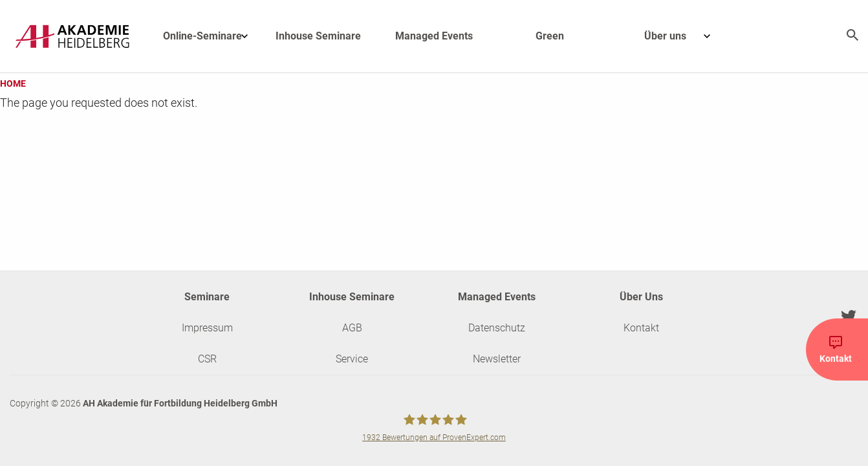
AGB (352, 328)
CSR (207, 359)
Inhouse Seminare (318, 36)
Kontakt (641, 328)
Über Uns (641, 297)
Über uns (684, 36)
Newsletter (497, 359)
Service (352, 359)
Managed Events (434, 36)
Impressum (207, 328)
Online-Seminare (212, 36)
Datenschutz (497, 328)
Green (550, 36)
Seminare (207, 297)
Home (13, 83)
